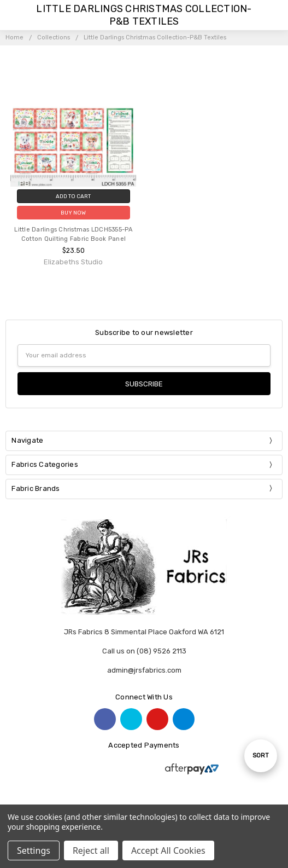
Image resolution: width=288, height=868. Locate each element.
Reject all (91, 850)
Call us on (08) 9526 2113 (144, 651)
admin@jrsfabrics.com (144, 670)
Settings (34, 850)
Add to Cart (73, 196)
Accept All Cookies (168, 850)
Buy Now (73, 213)
